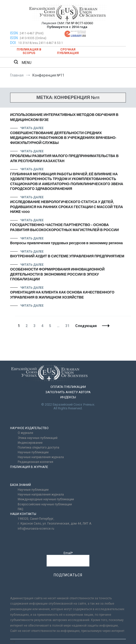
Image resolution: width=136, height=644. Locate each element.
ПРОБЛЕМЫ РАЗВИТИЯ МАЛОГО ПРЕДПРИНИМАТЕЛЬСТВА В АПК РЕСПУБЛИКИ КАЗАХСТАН (64, 159)
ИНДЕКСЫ (68, 397)
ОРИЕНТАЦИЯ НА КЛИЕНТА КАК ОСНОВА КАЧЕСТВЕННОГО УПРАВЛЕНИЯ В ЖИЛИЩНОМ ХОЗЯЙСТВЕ (62, 295)
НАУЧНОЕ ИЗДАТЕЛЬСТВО (29, 428)
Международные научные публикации (46, 499)
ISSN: (14, 33)
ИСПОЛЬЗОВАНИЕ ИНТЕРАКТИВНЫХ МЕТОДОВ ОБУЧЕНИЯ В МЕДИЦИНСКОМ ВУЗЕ (64, 118)
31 (69, 326)
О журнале (25, 433)
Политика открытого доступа (38, 448)
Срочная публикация (68, 51)
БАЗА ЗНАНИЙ (21, 485)
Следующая (86, 326)
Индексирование (30, 443)
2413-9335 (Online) (33, 38)
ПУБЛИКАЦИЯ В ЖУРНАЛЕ (29, 467)
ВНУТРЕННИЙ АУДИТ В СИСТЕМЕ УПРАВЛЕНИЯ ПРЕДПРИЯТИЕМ (67, 256)
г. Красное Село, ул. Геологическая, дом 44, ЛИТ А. (55, 524)
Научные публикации (33, 452)
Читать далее (32, 128)
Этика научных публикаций (38, 438)
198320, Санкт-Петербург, (36, 519)
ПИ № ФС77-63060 (79, 23)
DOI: (14, 43)
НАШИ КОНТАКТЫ (23, 514)
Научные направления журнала (41, 457)
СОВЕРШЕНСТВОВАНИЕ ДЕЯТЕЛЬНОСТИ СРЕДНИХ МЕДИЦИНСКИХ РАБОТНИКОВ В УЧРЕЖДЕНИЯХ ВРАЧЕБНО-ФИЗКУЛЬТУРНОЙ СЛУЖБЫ (63, 138)
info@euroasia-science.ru (36, 529)
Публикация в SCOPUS (29, 51)
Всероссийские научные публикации (45, 504)
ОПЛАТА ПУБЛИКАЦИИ (68, 387)
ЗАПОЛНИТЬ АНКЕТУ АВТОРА (68, 392)
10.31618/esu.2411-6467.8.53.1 (41, 43)
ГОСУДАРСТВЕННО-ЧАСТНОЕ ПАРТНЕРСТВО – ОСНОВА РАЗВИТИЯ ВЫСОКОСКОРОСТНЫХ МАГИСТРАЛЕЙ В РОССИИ (64, 228)
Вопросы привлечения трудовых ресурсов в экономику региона (66, 243)
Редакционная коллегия (35, 462)
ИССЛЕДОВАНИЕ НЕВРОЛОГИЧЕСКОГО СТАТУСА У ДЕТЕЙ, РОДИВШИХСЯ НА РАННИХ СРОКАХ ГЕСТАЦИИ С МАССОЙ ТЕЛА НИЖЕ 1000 (67, 207)
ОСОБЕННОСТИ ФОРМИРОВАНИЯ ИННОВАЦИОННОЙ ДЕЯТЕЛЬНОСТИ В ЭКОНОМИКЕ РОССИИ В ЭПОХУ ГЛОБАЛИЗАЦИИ (57, 275)
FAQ (21, 509)
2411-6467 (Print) (32, 33)
